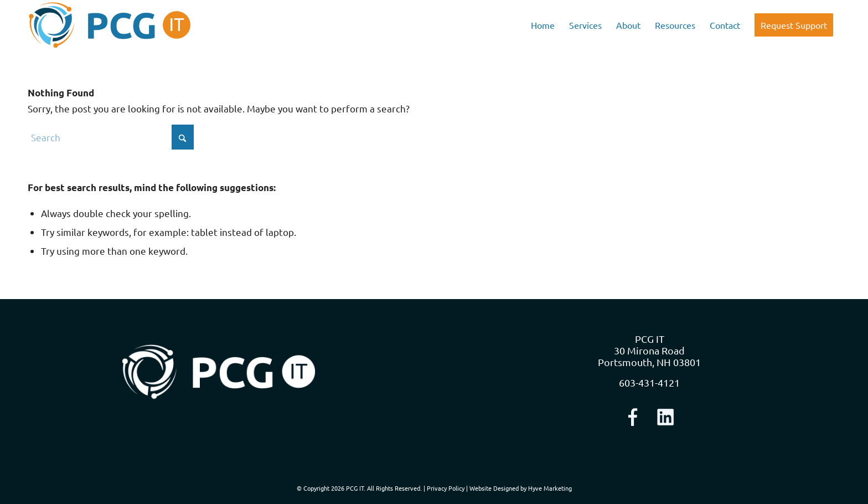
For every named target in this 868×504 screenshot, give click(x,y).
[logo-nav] (110, 25)
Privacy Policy (446, 488)
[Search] (111, 137)
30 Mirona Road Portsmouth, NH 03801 (649, 356)
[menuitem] (543, 25)
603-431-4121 (649, 382)
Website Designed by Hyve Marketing (521, 488)
